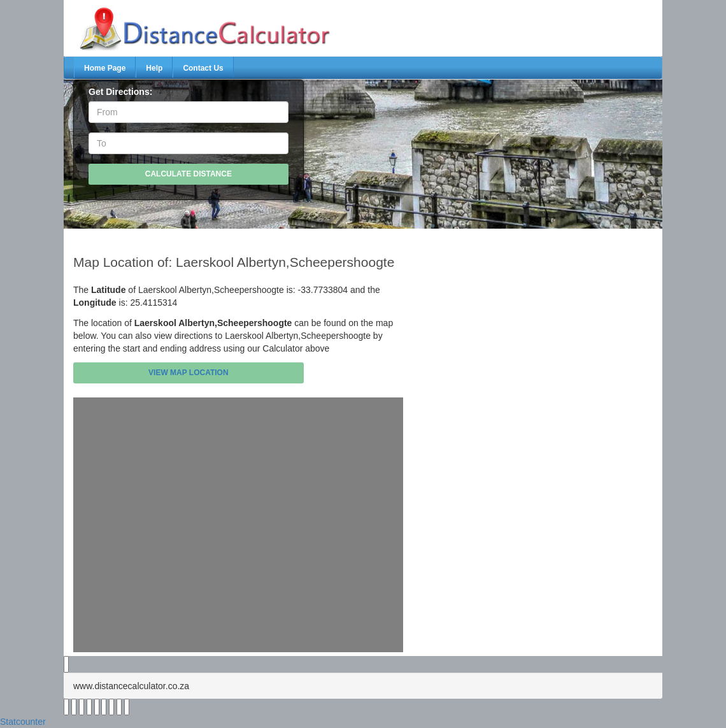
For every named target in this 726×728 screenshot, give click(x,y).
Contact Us (203, 68)
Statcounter (23, 722)
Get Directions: (120, 92)
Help (154, 68)
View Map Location (189, 373)
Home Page (105, 68)
